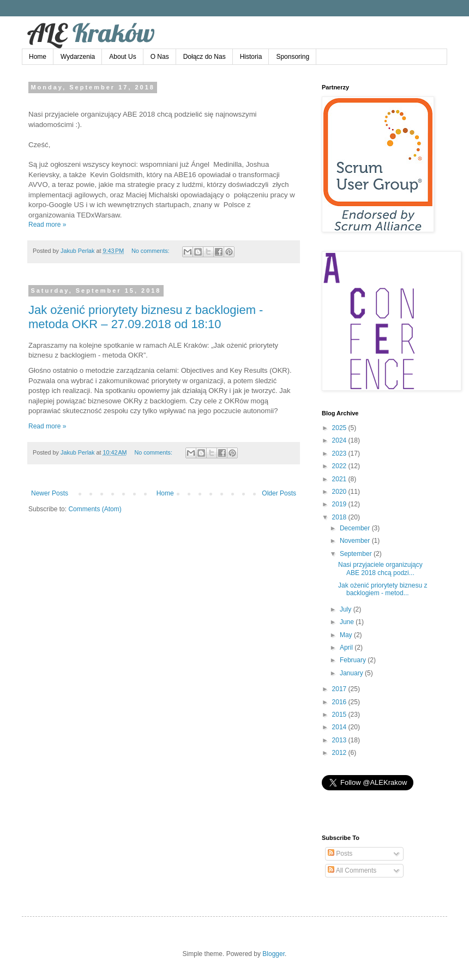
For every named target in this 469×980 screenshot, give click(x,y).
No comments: (151, 251)
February (354, 660)
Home (38, 57)
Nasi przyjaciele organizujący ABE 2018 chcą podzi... (380, 568)
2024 (340, 440)
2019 (340, 504)
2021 (340, 479)
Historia (251, 57)
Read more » (47, 225)
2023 (340, 453)
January (352, 673)
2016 (340, 702)
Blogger (273, 954)
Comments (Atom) (95, 509)
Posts (340, 854)
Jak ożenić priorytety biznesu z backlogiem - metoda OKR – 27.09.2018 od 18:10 (146, 317)
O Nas (160, 57)
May (347, 635)
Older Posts (279, 493)
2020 (340, 492)
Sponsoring (293, 57)
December (356, 528)
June (348, 622)
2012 (340, 753)
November (356, 541)
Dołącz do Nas (205, 57)
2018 (340, 517)
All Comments (352, 870)
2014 (340, 727)
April (347, 648)
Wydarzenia (78, 57)
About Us (122, 57)
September (357, 554)
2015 (340, 715)
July (347, 609)
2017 (340, 689)
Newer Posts (50, 493)
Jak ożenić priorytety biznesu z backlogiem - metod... (383, 589)
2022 (340, 466)
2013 (340, 740)
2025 (340, 428)
